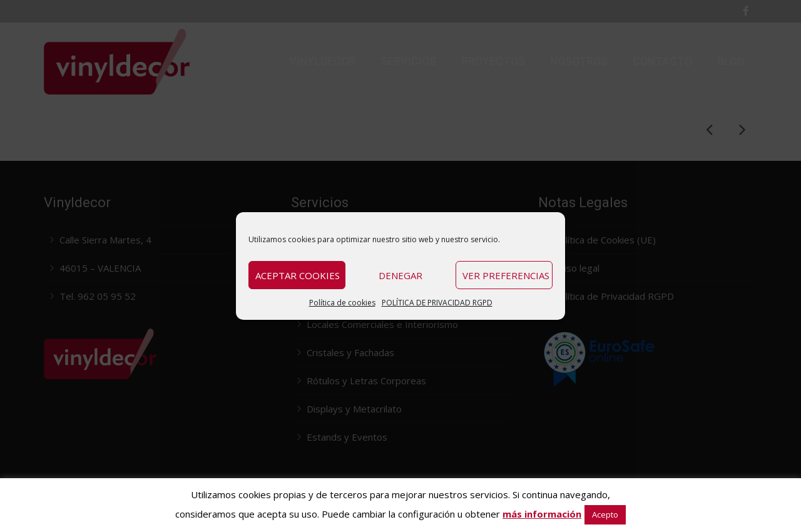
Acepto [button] (605, 514)
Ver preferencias (506, 275)
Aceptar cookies (298, 275)
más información (542, 514)
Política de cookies (342, 303)
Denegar (400, 275)
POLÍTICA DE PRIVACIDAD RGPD (437, 303)
